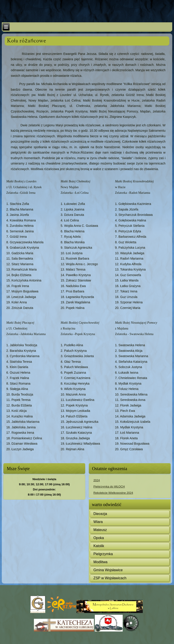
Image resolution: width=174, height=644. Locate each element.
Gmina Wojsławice (108, 570)
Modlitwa (100, 562)
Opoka (99, 538)
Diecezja (100, 514)
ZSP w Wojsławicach (110, 578)
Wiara (98, 522)
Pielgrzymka (103, 554)
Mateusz (100, 530)
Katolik (99, 546)
